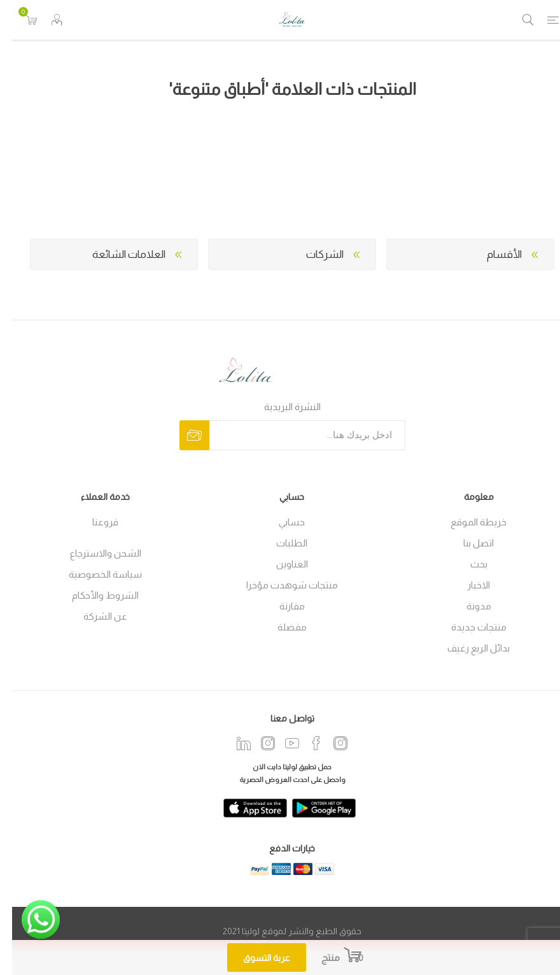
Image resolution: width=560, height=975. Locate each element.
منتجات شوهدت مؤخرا (280, 585)
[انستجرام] (328, 743)
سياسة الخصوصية (93, 574)
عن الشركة (93, 616)
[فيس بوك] (304, 743)
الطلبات (280, 543)
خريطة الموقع (466, 522)
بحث (467, 564)
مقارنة (280, 606)
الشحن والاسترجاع (94, 553)
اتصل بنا (466, 543)
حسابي (280, 522)
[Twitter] (232, 743)
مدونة (467, 606)
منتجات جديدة (467, 627)
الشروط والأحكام (93, 595)
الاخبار (466, 585)
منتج (318, 957)
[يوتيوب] (280, 743)
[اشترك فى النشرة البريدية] (295, 435)
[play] (312, 808)
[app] (243, 808)
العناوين (280, 564)
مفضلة (280, 627)
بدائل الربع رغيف (466, 648)
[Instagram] (256, 743)
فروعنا (93, 522)
